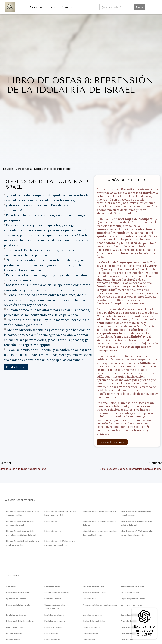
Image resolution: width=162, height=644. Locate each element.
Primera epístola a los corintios (20, 621)
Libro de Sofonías (90, 633)
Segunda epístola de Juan (132, 586)
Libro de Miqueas (52, 640)
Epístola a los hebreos (16, 599)
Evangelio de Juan (129, 621)
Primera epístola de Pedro (95, 593)
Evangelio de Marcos (54, 627)
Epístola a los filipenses (17, 615)
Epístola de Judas (52, 586)
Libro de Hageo (51, 633)
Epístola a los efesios (54, 615)
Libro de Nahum (13, 640)
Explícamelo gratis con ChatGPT (144, 630)
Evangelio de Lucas (15, 627)
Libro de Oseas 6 (52, 521)
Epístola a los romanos (55, 621)
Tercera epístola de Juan (94, 586)
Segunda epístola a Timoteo (134, 599)
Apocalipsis (11, 586)
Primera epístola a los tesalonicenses (100, 605)
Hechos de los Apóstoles (94, 621)
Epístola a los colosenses (132, 605)
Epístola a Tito (89, 599)
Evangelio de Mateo (91, 627)
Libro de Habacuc (128, 633)
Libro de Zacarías (14, 633)
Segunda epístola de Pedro (57, 593)
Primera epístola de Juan (18, 593)
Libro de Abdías (128, 640)
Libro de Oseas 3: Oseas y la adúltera (99, 511)
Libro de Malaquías (129, 627)
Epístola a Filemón (53, 599)
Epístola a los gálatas (92, 615)
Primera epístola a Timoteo (19, 605)
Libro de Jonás (89, 640)
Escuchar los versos (16, 367)
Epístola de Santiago (130, 593)
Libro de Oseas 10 (53, 531)
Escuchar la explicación (112, 442)
